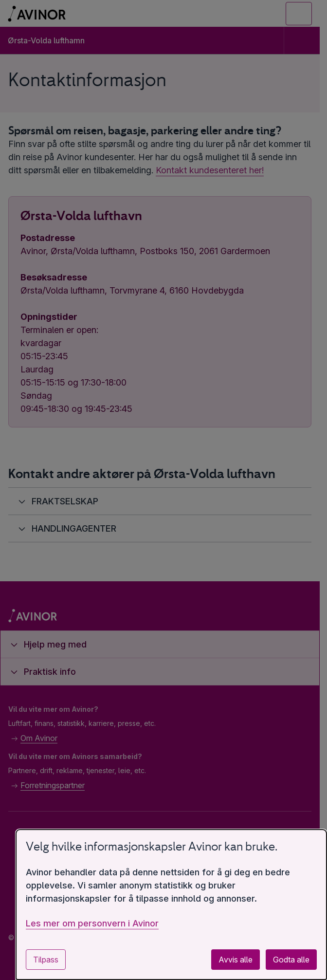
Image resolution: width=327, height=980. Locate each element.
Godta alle (291, 960)
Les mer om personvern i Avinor (92, 923)
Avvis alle (236, 960)
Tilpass (46, 960)
